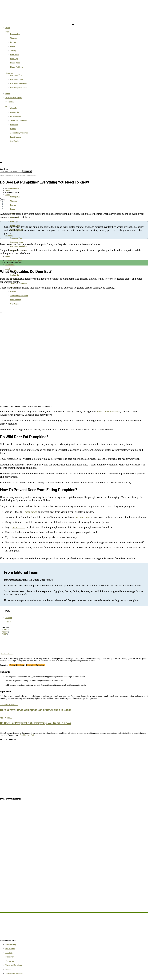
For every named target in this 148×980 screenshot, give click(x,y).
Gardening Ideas (16, 79)
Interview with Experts (14, 98)
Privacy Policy (16, 116)
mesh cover (18, 527)
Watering (14, 38)
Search (27, 171)
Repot (13, 46)
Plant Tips (14, 59)
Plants (8, 32)
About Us (14, 108)
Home (8, 28)
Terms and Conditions (19, 121)
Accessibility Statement (19, 133)
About (8, 106)
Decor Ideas (10, 102)
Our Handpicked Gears (19, 88)
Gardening (9, 73)
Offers (8, 94)
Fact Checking (16, 137)
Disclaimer (14, 125)
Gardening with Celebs (19, 83)
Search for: (4, 169)
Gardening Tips (16, 75)
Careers (13, 129)
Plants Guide (15, 63)
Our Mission (15, 141)
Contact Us (14, 112)
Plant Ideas (15, 55)
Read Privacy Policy (28, 735)
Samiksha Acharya (14, 188)
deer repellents (83, 517)
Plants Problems (17, 67)
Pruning (13, 42)
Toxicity (13, 51)
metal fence (31, 512)
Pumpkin (9, 618)
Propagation (15, 34)
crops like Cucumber (108, 412)
